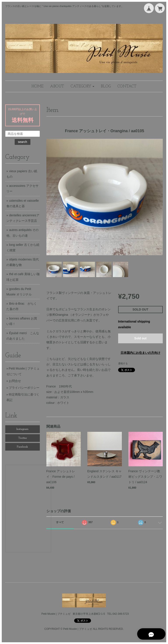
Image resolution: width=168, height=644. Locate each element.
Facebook (22, 447)
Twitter (23, 438)
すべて (60, 522)
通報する (123, 363)
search (23, 142)
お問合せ (15, 381)
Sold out (140, 338)
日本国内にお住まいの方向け (140, 353)
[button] (82, 86)
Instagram (22, 429)
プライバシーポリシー (24, 388)
